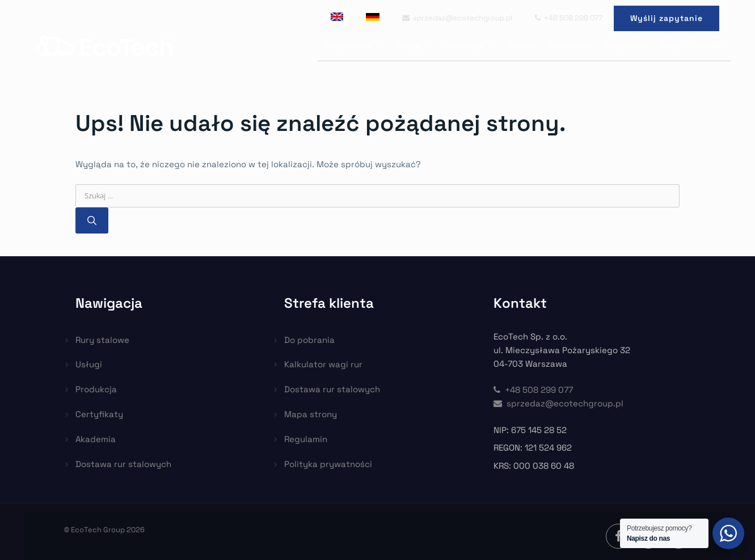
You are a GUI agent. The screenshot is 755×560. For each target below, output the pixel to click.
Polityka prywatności (328, 464)
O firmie (522, 46)
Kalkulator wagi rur (323, 364)
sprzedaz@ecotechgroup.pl (457, 18)
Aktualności (571, 46)
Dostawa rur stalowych (123, 464)
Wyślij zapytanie (667, 18)
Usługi (418, 46)
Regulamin (306, 439)
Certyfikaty (99, 414)
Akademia (96, 439)
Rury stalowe (358, 46)
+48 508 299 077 (569, 18)
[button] (23, 537)
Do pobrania (627, 46)
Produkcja (474, 46)
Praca (672, 46)
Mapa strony (311, 414)
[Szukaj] (92, 220)
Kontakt (710, 46)
